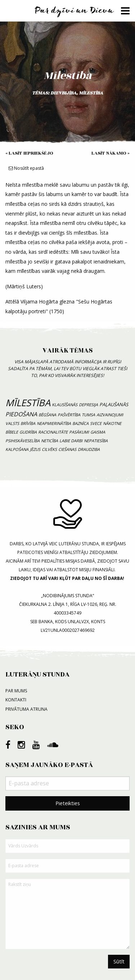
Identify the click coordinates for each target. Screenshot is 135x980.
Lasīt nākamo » (111, 153)
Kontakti (16, 700)
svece (96, 423)
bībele (12, 432)
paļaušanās (114, 404)
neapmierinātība (54, 423)
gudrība (28, 432)
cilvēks (49, 449)
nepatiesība (96, 441)
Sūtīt (119, 961)
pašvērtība (69, 415)
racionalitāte (53, 432)
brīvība (28, 423)
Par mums (16, 691)
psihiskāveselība (22, 441)
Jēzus (35, 449)
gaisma (98, 432)
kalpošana (17, 449)
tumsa (88, 415)
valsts (12, 423)
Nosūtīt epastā (26, 168)
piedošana (21, 414)
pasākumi (79, 432)
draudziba (89, 449)
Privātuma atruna (26, 709)
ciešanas (67, 449)
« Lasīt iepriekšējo (29, 153)
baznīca (80, 423)
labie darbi (71, 441)
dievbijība (63, 93)
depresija (88, 405)
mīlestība (91, 93)
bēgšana (47, 415)
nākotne (112, 423)
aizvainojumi (110, 415)
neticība (49, 441)
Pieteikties (68, 803)
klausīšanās (65, 405)
